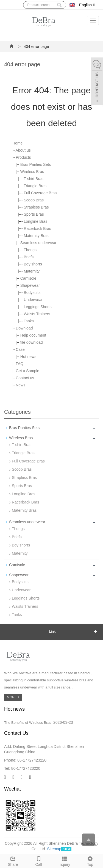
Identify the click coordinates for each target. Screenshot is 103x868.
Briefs (29, 257)
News (20, 385)
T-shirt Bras (34, 179)
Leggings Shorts (38, 307)
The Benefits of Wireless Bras (28, 723)
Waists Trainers (37, 314)
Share (13, 861)
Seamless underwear (38, 243)
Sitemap (54, 849)
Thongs (30, 250)
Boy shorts (33, 264)
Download (24, 328)
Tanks (29, 321)
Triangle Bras (35, 186)
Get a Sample (27, 371)
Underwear (33, 300)
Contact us (25, 378)
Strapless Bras (36, 207)
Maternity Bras (36, 236)
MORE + (13, 697)
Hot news (28, 357)
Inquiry (65, 861)
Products (23, 157)
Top (90, 861)
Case (20, 349)
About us (23, 150)
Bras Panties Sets (36, 164)
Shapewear (30, 285)
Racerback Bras (38, 228)
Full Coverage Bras (40, 193)
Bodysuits (32, 293)
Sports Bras (34, 214)
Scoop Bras (34, 200)
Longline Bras (36, 221)
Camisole (28, 278)
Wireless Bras (32, 172)
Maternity (32, 271)
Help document (33, 335)
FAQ (20, 364)
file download (32, 342)
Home (17, 143)
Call (39, 861)
